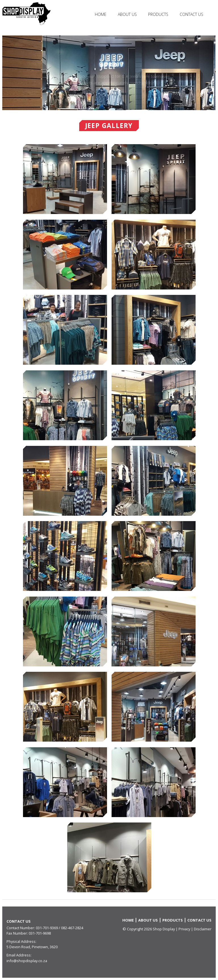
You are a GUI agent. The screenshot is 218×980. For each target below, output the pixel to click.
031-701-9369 (47, 928)
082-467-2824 (72, 928)
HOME (101, 14)
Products (158, 14)
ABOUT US (148, 920)
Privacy (184, 929)
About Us (127, 14)
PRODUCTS (173, 920)
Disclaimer (203, 929)
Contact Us (191, 14)
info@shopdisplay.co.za (27, 961)
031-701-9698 (40, 933)
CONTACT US (199, 920)
